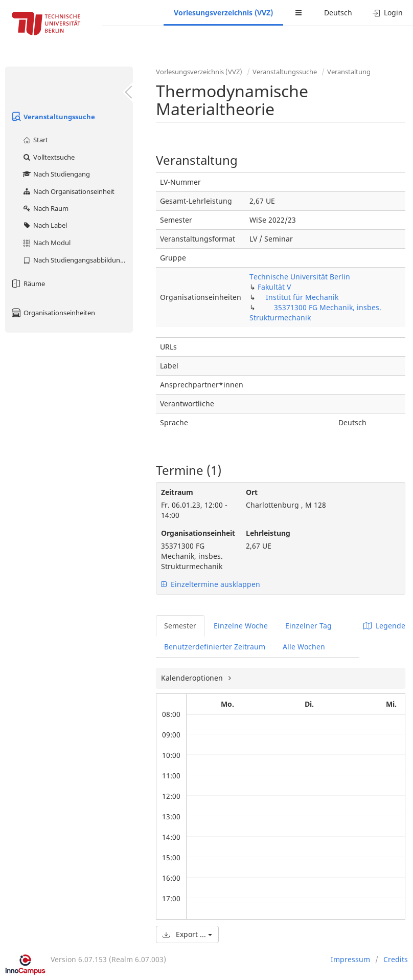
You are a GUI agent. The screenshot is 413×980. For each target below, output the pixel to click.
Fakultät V (274, 287)
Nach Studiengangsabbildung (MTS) (77, 260)
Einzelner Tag (308, 626)
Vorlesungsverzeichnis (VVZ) (223, 13)
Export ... (187, 934)
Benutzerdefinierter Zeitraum (215, 647)
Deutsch (338, 13)
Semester (180, 626)
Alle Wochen (304, 647)
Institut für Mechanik (302, 297)
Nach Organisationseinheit (68, 191)
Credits (396, 959)
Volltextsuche (48, 157)
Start (35, 140)
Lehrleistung (268, 533)
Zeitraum (177, 492)
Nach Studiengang (56, 174)
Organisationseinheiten (53, 313)
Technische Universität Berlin (300, 277)
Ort (252, 492)
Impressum (350, 959)
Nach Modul (46, 243)
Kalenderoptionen (193, 678)
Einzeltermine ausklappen (211, 584)
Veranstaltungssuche (53, 117)
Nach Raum (45, 208)
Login (388, 13)
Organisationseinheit (196, 533)
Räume (28, 284)
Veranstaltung (349, 72)
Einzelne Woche (241, 626)
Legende (384, 626)
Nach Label (44, 225)
